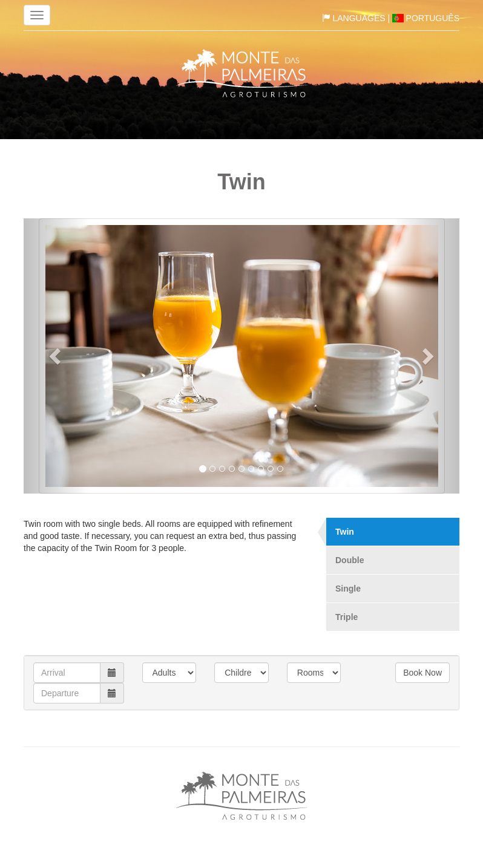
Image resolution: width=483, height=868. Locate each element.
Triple (347, 617)
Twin (345, 532)
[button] (56, 356)
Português (426, 18)
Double (350, 560)
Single (348, 589)
